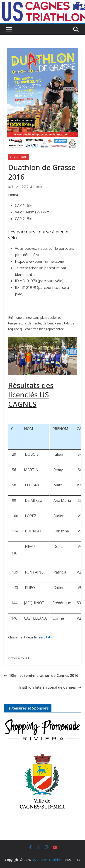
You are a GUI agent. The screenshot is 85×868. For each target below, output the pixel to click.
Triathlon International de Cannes (50, 687)
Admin (38, 187)
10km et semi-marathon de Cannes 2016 (41, 675)
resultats (46, 637)
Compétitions (19, 157)
